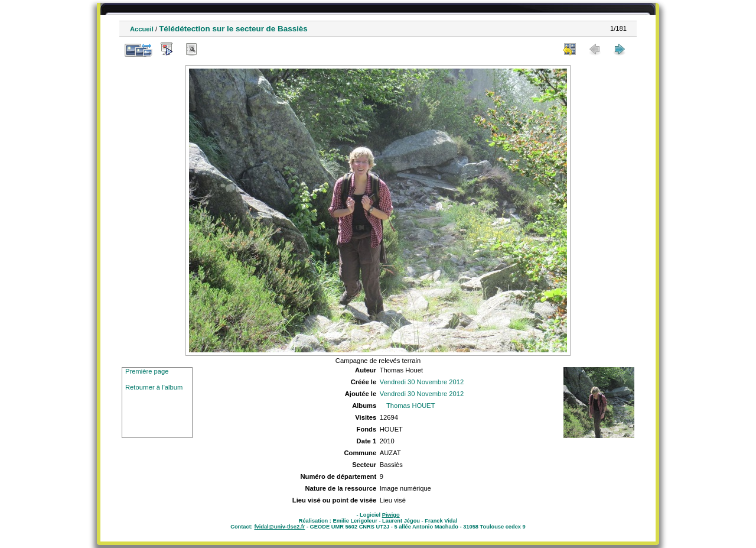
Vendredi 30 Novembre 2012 (422, 382)
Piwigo (391, 515)
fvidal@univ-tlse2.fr (279, 527)
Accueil (142, 29)
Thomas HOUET (411, 406)
